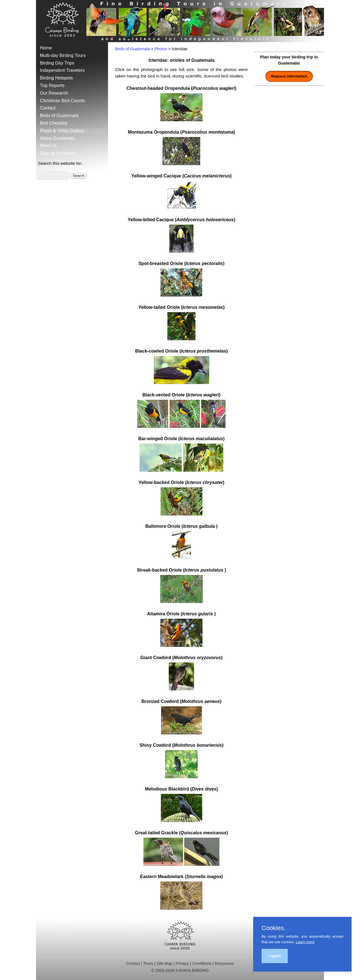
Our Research (54, 93)
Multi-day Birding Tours (63, 55)
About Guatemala (58, 138)
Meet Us (48, 146)
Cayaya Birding (64, 21)
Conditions (202, 963)
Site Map (164, 963)
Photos (161, 49)
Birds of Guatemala (59, 116)
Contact (48, 108)
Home (46, 48)
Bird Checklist (54, 123)
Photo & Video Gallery (62, 131)
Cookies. (274, 928)
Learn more (305, 942)
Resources (224, 963)
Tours (148, 963)
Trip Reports (52, 85)
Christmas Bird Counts (62, 101)
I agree (275, 956)
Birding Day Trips (57, 63)
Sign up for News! (58, 153)
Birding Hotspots (56, 78)
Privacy (182, 963)
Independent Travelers (62, 70)
